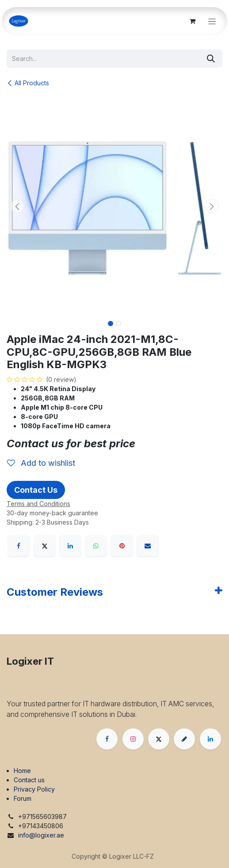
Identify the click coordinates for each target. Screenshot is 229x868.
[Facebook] (19, 546)
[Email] (148, 546)
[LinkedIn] (70, 546)
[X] (45, 546)
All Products (28, 83)
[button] (17, 206)
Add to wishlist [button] (41, 463)
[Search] (211, 59)
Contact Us (36, 490)
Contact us (29, 780)
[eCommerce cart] (192, 21)
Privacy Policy (34, 789)
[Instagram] (133, 739)
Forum (23, 798)
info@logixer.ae (41, 835)
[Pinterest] (122, 546)
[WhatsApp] (96, 546)
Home (22, 771)
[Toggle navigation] (212, 21)
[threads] (184, 739)
